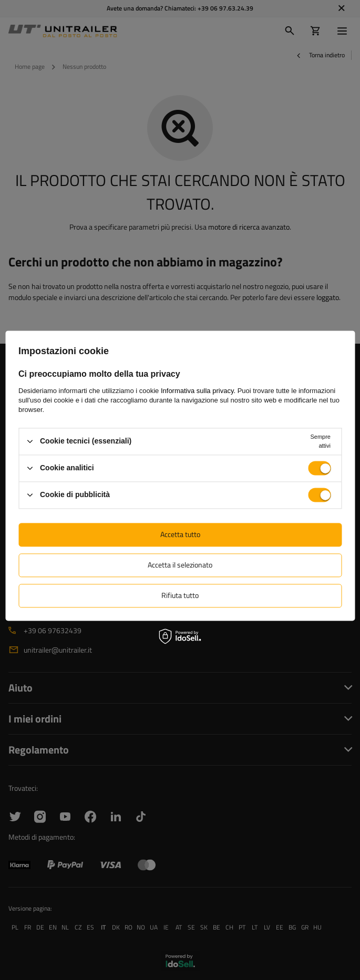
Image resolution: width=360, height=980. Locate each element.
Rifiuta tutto (180, 595)
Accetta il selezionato (180, 565)
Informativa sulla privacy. (198, 391)
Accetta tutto (180, 534)
